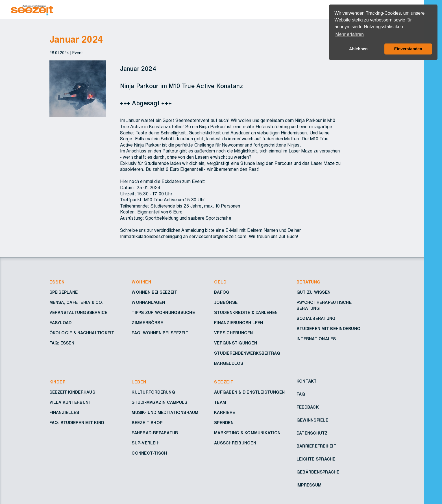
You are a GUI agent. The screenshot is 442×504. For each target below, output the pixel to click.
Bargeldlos (229, 364)
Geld (220, 282)
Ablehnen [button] (358, 49)
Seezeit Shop (147, 423)
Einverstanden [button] (408, 49)
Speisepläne (64, 293)
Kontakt (307, 381)
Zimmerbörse (147, 323)
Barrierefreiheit (316, 446)
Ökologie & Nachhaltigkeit (82, 333)
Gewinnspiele (312, 420)
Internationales (316, 339)
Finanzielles (64, 413)
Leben (139, 382)
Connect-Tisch (149, 453)
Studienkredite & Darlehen (246, 313)
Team (220, 403)
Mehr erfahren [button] (350, 34)
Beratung (309, 282)
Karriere (225, 413)
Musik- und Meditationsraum (165, 413)
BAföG (222, 293)
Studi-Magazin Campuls (159, 403)
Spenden (224, 423)
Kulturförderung (153, 392)
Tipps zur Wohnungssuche (163, 313)
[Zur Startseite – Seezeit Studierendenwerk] (177, 9)
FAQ (301, 394)
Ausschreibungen (235, 443)
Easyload (61, 323)
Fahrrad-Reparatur (155, 433)
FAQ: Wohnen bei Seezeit (160, 333)
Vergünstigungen (236, 343)
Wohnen (141, 282)
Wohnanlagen (148, 303)
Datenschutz (312, 433)
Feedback (308, 407)
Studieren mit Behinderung (328, 329)
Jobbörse (226, 303)
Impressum (309, 485)
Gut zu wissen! (314, 293)
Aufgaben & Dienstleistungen (249, 392)
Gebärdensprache (318, 472)
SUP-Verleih (146, 443)
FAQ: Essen (62, 343)
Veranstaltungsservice (79, 313)
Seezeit (224, 382)
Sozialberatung (316, 319)
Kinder (58, 382)
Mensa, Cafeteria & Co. (76, 303)
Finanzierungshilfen (239, 323)
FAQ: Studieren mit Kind (77, 423)
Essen (57, 282)
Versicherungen (233, 333)
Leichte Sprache (316, 459)
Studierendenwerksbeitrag (247, 354)
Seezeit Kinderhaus (72, 392)
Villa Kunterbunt (70, 403)
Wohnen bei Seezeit (154, 293)
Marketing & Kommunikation (247, 433)
